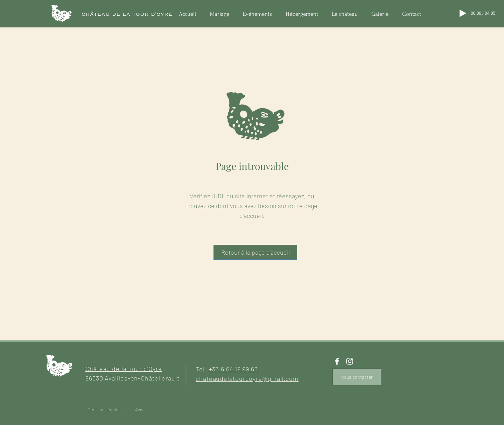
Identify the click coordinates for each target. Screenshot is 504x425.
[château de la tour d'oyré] (127, 14)
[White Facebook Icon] (337, 361)
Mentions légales (104, 410)
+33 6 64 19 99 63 (233, 369)
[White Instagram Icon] (350, 361)
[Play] (463, 13)
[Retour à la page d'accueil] (255, 252)
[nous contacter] (357, 377)
